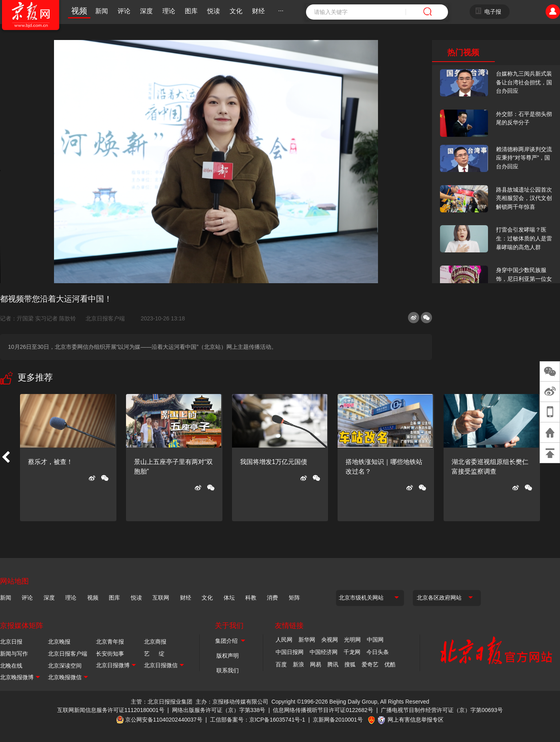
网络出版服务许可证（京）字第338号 (219, 710)
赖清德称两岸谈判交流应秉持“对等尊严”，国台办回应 (524, 158)
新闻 (102, 11)
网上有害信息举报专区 (416, 720)
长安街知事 (110, 654)
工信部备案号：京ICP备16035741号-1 (258, 720)
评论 (124, 11)
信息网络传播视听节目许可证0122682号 (323, 710)
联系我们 (228, 670)
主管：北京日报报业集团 (162, 702)
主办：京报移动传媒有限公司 (232, 702)
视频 (79, 11)
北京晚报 (59, 642)
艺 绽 (154, 654)
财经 (258, 11)
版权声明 (228, 656)
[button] (6, 458)
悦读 (214, 11)
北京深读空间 (65, 666)
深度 (146, 11)
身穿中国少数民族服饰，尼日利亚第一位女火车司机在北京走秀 (524, 279)
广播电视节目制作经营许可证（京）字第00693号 (442, 710)
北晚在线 (11, 666)
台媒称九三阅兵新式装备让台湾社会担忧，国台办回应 (524, 82)
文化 (236, 11)
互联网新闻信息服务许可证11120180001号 (111, 710)
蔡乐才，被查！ (50, 462)
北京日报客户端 (105, 318)
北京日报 (11, 642)
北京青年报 (110, 642)
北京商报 (155, 642)
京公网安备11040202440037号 (164, 720)
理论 (169, 11)
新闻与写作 (14, 654)
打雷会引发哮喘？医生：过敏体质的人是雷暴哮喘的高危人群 (524, 238)
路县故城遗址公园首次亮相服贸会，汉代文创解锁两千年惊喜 (524, 198)
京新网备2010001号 (338, 720)
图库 (191, 11)
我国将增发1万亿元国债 (274, 462)
